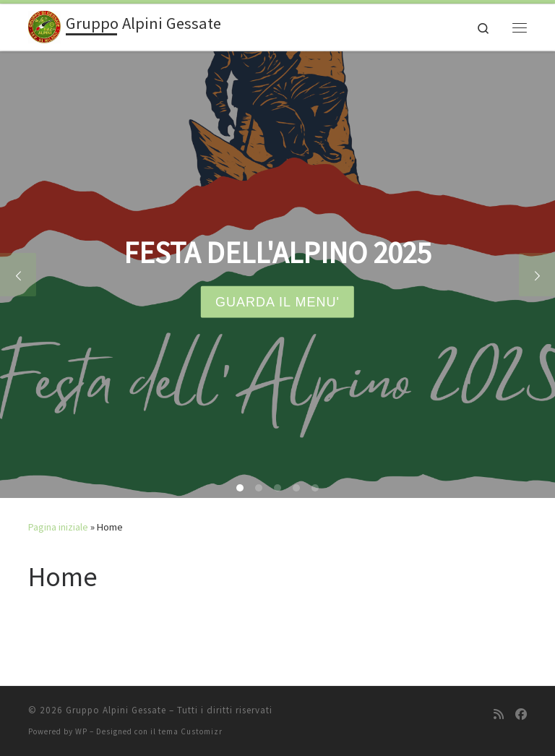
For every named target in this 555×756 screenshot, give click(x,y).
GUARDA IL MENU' (277, 302)
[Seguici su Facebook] (521, 714)
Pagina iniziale (58, 527)
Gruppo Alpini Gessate (116, 710)
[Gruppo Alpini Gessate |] (44, 25)
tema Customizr (190, 731)
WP (81, 731)
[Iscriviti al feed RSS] (499, 714)
